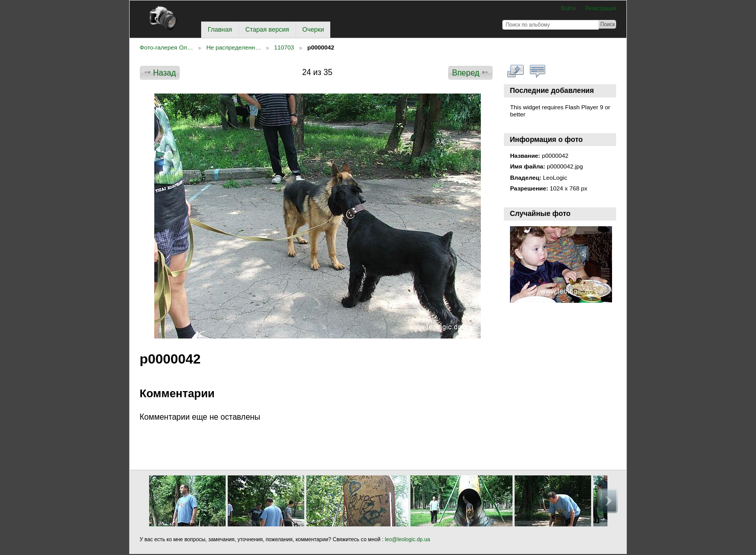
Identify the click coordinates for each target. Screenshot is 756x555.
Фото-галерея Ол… (167, 47)
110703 (284, 47)
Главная (220, 30)
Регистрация (601, 8)
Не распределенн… (234, 47)
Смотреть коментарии (537, 71)
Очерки (313, 30)
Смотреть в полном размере (515, 71)
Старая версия (267, 30)
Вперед (471, 73)
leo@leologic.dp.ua (407, 539)
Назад (160, 73)
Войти (568, 8)
